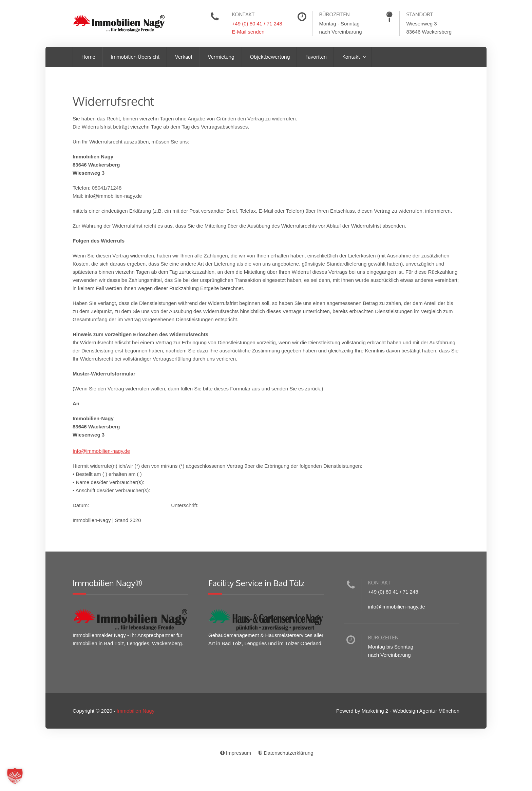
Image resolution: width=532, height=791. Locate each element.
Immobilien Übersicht (135, 57)
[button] (15, 776)
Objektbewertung (269, 57)
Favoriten (315, 57)
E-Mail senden (248, 32)
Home (88, 57)
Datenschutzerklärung (285, 753)
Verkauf (183, 57)
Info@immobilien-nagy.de (101, 451)
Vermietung (221, 57)
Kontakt (351, 57)
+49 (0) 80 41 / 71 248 (257, 24)
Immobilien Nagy (135, 711)
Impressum (235, 753)
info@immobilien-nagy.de (397, 607)
